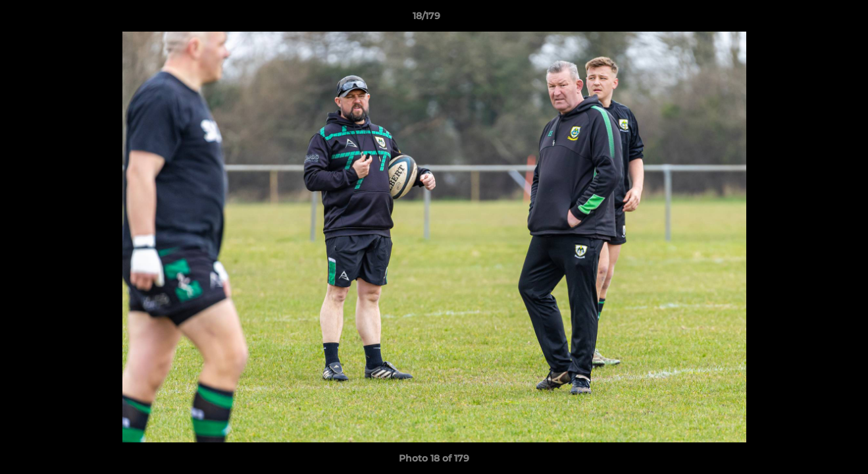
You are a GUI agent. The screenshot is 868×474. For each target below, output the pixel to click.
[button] (813, 19)
